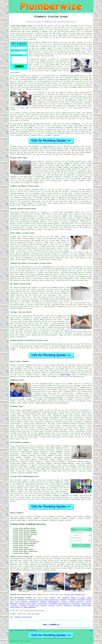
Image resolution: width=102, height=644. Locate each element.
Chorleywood (72, 600)
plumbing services (40, 454)
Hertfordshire (43, 598)
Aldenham (22, 604)
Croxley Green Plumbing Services (28, 524)
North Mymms (87, 606)
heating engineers (45, 458)
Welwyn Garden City (51, 600)
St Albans (81, 598)
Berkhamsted (34, 602)
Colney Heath (31, 604)
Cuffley (64, 602)
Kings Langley (15, 607)
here (44, 195)
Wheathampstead (64, 604)
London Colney (42, 604)
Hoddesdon (14, 604)
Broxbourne (68, 606)
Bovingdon (81, 600)
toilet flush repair (41, 420)
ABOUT (76, 12)
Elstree (40, 600)
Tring (17, 602)
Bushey (73, 598)
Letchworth (14, 606)
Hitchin (59, 606)
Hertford (51, 606)
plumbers (45, 42)
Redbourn (66, 598)
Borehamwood (53, 604)
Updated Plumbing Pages (31, 630)
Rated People (66, 375)
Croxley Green (47, 147)
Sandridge (32, 600)
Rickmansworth (22, 600)
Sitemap (11, 630)
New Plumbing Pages (19, 630)
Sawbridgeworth (54, 602)
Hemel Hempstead (30, 607)
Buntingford (75, 604)
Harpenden (77, 606)
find (16, 516)
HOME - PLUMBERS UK (51, 624)
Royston (88, 602)
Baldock (43, 602)
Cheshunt (63, 600)
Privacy (91, 630)
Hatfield (24, 602)
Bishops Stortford (76, 602)
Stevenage (23, 606)
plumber (39, 33)
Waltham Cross (34, 606)
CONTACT (81, 12)
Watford (44, 606)
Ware (59, 598)
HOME (67, 12)
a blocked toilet (16, 248)
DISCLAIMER (88, 12)
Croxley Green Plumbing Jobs (75, 595)
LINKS (71, 12)
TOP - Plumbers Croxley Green (21, 617)
